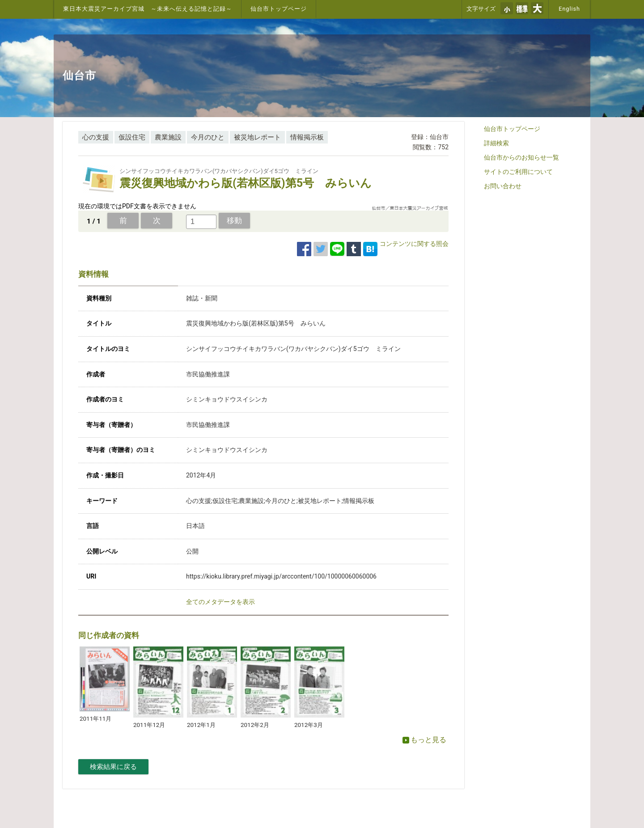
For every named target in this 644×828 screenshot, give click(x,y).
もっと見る (424, 740)
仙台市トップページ (279, 9)
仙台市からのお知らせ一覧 (521, 157)
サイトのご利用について (518, 172)
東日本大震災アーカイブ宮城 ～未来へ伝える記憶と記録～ (148, 9)
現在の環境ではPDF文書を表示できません (137, 206)
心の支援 (96, 137)
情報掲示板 (307, 137)
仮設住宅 (132, 137)
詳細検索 (496, 143)
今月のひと (208, 137)
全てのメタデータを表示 (220, 602)
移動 (234, 220)
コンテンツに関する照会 (414, 244)
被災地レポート (257, 137)
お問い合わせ (503, 186)
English (569, 9)
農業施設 (168, 137)
